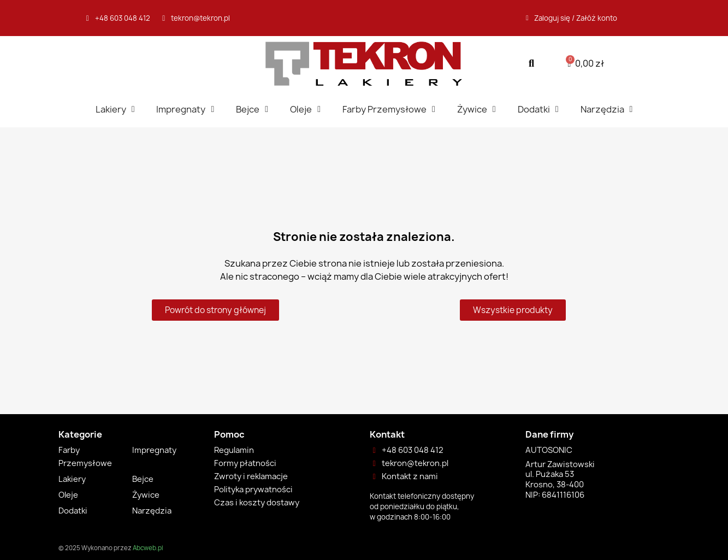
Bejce (252, 109)
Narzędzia (607, 109)
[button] (532, 64)
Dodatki (538, 109)
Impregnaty (185, 109)
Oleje (305, 109)
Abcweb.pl (148, 548)
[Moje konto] (572, 18)
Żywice (477, 109)
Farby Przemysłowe (389, 109)
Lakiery (115, 109)
